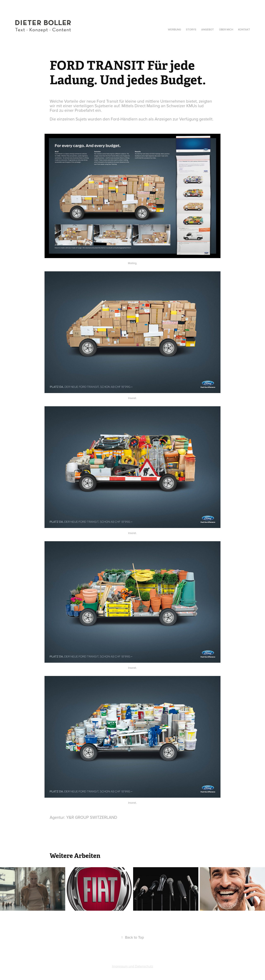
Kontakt (244, 29)
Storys (191, 29)
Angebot (208, 29)
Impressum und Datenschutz (133, 966)
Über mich (226, 29)
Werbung (174, 29)
